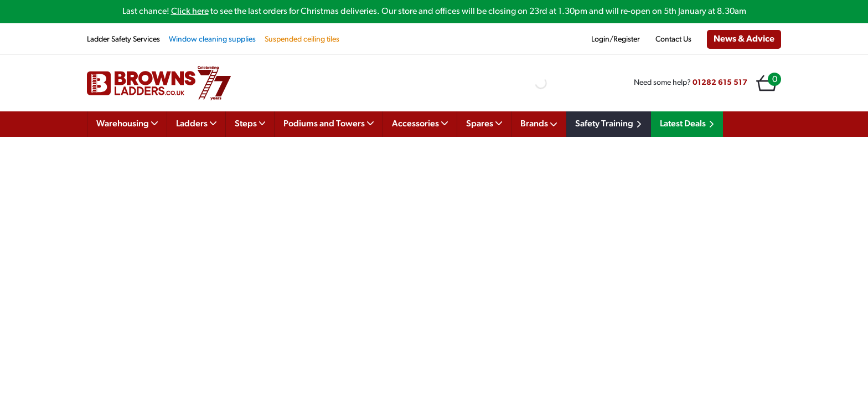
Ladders (196, 123)
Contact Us (673, 40)
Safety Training (610, 124)
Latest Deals (689, 124)
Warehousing (127, 123)
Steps (250, 123)
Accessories (420, 123)
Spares (484, 123)
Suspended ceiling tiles (302, 40)
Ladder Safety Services (123, 40)
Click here (190, 12)
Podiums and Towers (329, 123)
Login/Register (616, 40)
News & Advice (744, 39)
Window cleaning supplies (212, 40)
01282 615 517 (720, 83)
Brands (539, 124)
